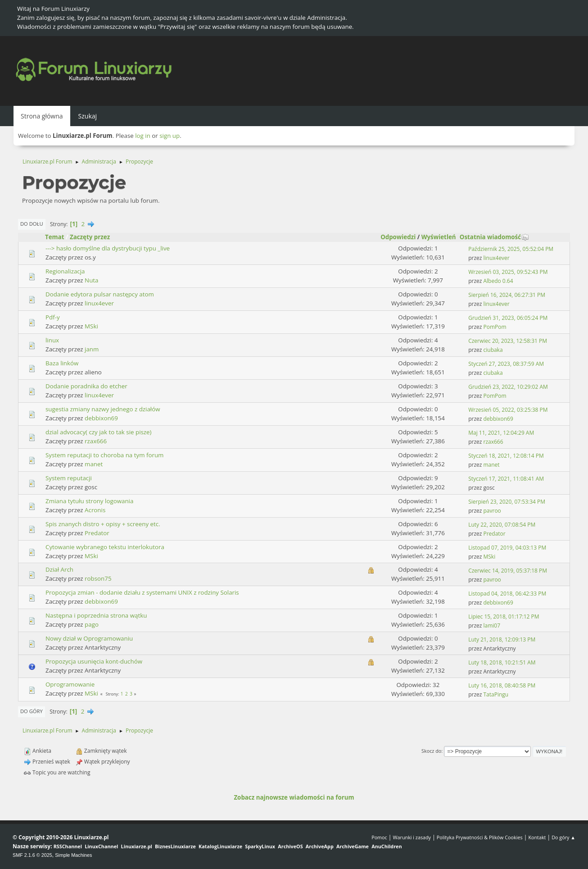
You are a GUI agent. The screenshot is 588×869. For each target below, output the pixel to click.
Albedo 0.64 (498, 281)
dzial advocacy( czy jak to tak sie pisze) (99, 432)
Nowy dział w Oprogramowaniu (89, 638)
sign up (170, 136)
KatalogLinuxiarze (220, 846)
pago (92, 624)
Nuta (91, 280)
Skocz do (431, 751)
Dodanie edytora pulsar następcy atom (100, 294)
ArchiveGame (353, 846)
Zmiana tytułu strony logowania (89, 501)
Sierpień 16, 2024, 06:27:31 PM (507, 295)
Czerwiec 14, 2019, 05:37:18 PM (508, 571)
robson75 (98, 578)
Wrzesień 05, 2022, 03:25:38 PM (508, 410)
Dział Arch (59, 569)
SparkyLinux (260, 846)
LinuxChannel (101, 846)
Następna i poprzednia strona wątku (96, 615)
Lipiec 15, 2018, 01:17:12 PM (504, 616)
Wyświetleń (439, 237)
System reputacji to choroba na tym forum (104, 455)
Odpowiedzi (398, 237)
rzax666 (96, 441)
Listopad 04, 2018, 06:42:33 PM (507, 594)
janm (92, 349)
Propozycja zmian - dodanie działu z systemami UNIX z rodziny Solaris (142, 592)
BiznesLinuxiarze (175, 846)
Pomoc (379, 837)
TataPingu (496, 694)
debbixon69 (101, 418)
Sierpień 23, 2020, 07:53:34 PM (507, 502)
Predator (97, 533)
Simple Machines (73, 855)
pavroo (492, 511)
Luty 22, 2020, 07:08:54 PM (502, 525)
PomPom (495, 327)
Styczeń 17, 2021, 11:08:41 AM (506, 479)
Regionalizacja (65, 271)
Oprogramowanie (70, 684)
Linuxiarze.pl (137, 846)
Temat (55, 237)
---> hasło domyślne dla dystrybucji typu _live (108, 248)
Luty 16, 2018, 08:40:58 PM (502, 685)
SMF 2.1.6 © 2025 (32, 855)
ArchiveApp (320, 846)
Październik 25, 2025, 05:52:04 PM (511, 249)
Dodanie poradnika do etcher (86, 386)
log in (143, 136)
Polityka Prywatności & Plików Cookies (480, 837)
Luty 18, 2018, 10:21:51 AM (502, 662)
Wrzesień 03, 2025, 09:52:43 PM (508, 272)
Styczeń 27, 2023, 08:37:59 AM (506, 364)
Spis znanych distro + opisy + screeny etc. (103, 524)
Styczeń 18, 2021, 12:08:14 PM (506, 456)
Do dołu (32, 224)
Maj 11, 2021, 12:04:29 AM (501, 433)
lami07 (492, 626)
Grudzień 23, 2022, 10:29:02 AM (508, 387)
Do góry (32, 711)
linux (52, 340)
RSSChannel (68, 846)
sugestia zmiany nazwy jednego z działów (103, 409)
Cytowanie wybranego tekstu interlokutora (105, 547)
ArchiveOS (290, 846)
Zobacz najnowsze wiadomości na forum (294, 797)
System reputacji (69, 478)
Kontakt (537, 837)
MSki (91, 326)
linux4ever (497, 258)
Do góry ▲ (563, 837)
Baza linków (62, 363)
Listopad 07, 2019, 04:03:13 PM (507, 548)
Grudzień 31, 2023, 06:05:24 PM (508, 318)
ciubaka (493, 350)
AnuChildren (387, 846)
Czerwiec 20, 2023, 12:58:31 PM (508, 341)
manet (94, 464)
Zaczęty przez (90, 237)
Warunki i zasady (412, 837)
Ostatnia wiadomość (494, 237)
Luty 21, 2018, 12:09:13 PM (502, 639)
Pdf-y (53, 317)
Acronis (95, 510)
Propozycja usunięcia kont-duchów (94, 661)
